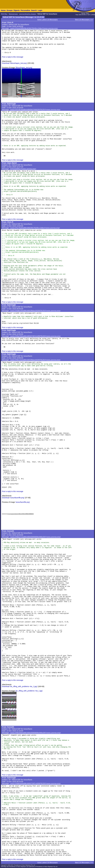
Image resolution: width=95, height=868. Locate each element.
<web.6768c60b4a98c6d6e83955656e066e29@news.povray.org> (35, 733)
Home (3, 10)
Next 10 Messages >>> (84, 20)
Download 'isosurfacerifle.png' (13, 498)
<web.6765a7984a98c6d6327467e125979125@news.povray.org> (35, 336)
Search (34, 10)
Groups (10, 10)
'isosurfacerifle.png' (23, 502)
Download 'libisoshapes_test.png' (14, 63)
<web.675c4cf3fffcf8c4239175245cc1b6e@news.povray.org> (34, 28)
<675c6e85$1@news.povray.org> (23, 169)
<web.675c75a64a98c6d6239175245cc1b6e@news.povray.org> (35, 228)
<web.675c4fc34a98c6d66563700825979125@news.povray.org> (35, 110)
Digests (17, 10)
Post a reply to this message (13, 57)
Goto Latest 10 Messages (47, 20)
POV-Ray (4, 14)
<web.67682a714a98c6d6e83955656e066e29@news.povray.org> (35, 537)
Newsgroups (13, 14)
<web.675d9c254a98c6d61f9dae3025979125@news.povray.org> (35, 311)
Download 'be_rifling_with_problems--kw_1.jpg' (20, 686)
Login (40, 10)
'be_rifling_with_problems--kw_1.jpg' (29, 691)
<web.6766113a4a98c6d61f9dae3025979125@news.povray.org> (35, 360)
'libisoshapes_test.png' (24, 68)
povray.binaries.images (28, 14)
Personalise (25, 10)
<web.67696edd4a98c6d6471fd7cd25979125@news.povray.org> (35, 783)
